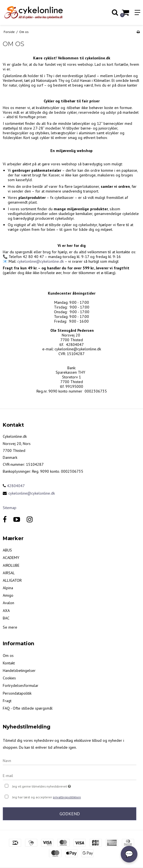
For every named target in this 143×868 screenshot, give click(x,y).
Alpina (8, 588)
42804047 (14, 486)
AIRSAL (9, 573)
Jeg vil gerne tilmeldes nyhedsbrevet (56, 786)
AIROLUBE (11, 565)
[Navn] (70, 760)
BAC (6, 618)
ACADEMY (11, 558)
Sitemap (10, 508)
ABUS (7, 550)
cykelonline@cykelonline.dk (40, 261)
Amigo (8, 595)
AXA (6, 611)
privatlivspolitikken (67, 797)
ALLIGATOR (12, 580)
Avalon (8, 603)
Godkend (70, 814)
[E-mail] (70, 775)
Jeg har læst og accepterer (47, 797)
